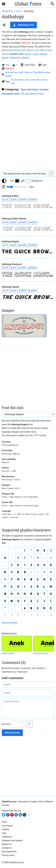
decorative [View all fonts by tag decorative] (19, 80)
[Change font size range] (17, 187)
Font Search (7, 826)
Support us (7, 844)
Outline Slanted (40, 54)
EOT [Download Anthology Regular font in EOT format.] (14, 245)
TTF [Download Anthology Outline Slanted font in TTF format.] (6, 222)
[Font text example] (25, 174)
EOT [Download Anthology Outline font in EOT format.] (14, 200)
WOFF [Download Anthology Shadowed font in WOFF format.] (22, 268)
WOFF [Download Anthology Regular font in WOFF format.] (22, 245)
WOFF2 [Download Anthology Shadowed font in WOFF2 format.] (33, 268)
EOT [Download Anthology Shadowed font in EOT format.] (14, 268)
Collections (7, 837)
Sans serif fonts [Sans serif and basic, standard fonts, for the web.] (29, 90)
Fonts (4, 822)
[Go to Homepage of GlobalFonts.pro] (8, 11)
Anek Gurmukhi (41, 653)
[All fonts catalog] (19, 11)
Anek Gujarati (8, 653)
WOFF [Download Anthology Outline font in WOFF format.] (22, 200)
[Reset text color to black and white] (4, 181)
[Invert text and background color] (23, 181)
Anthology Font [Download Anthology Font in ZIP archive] (24, 25)
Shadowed (15, 58)
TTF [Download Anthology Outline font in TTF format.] (6, 200)
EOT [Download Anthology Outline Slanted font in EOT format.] (14, 222)
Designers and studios (12, 840)
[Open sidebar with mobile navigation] (4, 4)
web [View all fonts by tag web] (13, 83)
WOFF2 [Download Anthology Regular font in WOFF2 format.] (33, 245)
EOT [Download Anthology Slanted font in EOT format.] (14, 291)
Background (34, 181)
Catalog (5, 829)
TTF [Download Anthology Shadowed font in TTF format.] (6, 268)
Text (15, 181)
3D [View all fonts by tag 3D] (12, 80)
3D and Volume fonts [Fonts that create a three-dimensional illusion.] (32, 94)
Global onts (28, 4)
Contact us (7, 848)
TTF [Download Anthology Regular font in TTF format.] (6, 245)
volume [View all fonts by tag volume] (44, 80)
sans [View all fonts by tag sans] (27, 80)
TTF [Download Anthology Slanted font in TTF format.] (6, 291)
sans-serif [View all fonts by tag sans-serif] (35, 80)
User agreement (9, 851)
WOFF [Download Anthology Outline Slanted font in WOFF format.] (22, 222)
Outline (28, 54)
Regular (6, 58)
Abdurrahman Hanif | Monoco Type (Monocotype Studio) (28, 74)
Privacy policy (8, 855)
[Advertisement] (28, 131)
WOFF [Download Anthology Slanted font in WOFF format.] (22, 291)
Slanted (25, 58)
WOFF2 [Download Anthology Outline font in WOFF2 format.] (33, 200)
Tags (4, 833)
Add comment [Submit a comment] (12, 733)
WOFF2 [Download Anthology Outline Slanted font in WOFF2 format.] (33, 222)
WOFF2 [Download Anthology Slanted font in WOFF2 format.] (33, 291)
